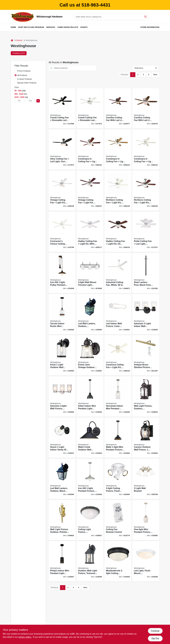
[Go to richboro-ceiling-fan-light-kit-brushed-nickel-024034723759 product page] (146, 191)
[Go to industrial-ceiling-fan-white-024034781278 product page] (118, 273)
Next (155, 75)
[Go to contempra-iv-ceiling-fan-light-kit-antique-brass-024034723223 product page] (118, 149)
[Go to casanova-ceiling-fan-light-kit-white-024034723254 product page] (118, 355)
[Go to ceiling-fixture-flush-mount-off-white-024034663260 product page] (118, 479)
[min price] (19, 101)
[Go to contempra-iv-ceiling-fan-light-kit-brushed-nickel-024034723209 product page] (90, 149)
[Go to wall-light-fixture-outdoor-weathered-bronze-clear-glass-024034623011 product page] (146, 397)
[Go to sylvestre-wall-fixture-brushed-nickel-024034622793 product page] (62, 397)
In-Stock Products (25, 79)
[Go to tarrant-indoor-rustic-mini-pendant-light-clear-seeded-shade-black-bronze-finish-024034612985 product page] (62, 314)
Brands (19, 40)
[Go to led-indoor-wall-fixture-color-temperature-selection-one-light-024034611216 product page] (118, 314)
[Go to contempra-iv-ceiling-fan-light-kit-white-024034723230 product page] (146, 149)
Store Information (150, 27)
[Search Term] (111, 17)
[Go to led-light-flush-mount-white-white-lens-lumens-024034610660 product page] (146, 561)
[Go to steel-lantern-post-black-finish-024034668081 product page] (146, 273)
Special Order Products (27, 83)
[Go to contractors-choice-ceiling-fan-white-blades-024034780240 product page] (62, 232)
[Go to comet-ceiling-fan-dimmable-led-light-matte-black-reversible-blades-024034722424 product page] (62, 108)
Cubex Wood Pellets (68, 27)
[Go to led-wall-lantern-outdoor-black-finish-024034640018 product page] (62, 479)
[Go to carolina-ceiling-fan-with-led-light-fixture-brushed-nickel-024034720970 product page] (146, 108)
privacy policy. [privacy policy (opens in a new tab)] (25, 637)
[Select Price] (38, 101)
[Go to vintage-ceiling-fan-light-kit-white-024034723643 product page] (62, 191)
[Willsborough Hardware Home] (23, 17)
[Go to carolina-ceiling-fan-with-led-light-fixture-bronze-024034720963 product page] (118, 108)
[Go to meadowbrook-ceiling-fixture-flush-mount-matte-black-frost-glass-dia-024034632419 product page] (118, 561)
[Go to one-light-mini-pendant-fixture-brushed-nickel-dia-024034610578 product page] (146, 520)
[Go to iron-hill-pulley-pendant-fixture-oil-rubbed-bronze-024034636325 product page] (62, 273)
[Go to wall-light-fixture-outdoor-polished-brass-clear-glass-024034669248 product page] (62, 520)
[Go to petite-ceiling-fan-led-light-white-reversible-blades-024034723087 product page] (146, 232)
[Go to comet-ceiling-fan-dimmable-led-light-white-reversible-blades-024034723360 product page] (90, 108)
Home (13, 27)
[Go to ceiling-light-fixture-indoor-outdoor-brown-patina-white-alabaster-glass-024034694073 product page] (90, 520)
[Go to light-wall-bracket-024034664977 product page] (146, 479)
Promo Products (24, 71)
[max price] (30, 101)
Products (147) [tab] (19, 53)
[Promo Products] (16, 71)
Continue (155, 631)
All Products (22, 75)
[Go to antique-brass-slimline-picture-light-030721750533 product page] (146, 355)
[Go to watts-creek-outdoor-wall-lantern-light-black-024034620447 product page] (90, 438)
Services (51, 27)
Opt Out (155, 638)
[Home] (12, 40)
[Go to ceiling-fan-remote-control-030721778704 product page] (118, 520)
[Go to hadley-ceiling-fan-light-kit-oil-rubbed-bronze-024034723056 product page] (118, 232)
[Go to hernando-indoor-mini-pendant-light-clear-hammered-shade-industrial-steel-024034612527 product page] (118, 397)
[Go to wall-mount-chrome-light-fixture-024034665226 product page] (90, 273)
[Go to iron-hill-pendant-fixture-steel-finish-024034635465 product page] (90, 479)
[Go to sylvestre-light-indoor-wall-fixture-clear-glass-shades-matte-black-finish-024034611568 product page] (146, 314)
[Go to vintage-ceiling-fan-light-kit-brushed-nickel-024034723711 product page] (90, 191)
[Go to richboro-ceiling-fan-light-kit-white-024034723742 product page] (118, 191)
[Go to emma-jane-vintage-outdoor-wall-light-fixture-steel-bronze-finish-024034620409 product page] (90, 355)
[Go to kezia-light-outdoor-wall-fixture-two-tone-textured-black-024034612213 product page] (62, 355)
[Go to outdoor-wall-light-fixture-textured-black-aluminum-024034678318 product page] (90, 561)
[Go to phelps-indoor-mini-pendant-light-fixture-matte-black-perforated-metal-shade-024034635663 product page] (62, 561)
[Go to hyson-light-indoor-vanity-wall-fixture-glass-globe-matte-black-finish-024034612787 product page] (62, 438)
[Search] (146, 17)
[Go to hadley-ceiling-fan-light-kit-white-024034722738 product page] (90, 232)
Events (84, 27)
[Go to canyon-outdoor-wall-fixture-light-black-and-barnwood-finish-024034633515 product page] (146, 438)
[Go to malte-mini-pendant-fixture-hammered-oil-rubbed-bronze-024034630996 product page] (118, 438)
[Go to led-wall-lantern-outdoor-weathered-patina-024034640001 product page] (90, 314)
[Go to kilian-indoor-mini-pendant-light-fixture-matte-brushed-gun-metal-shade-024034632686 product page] (90, 397)
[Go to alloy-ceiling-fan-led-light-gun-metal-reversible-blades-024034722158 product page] (62, 149)
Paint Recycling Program (31, 27)
